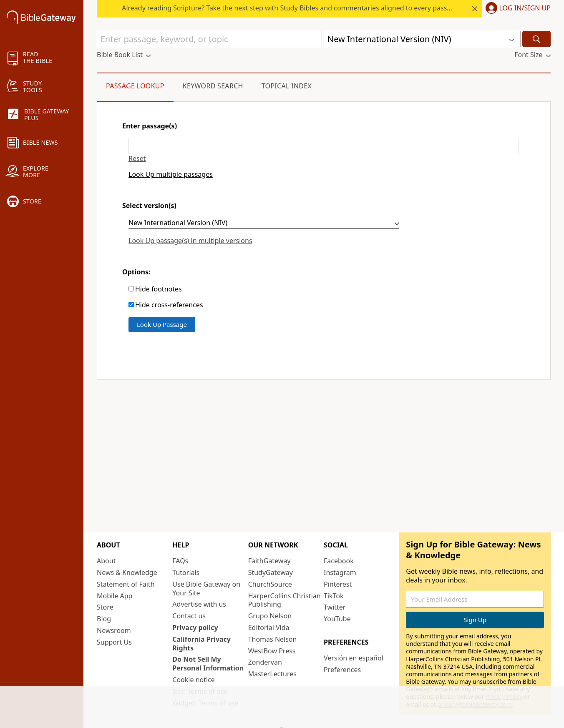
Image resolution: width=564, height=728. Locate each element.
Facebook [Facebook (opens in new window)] (339, 561)
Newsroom (114, 630)
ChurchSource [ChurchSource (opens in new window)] (270, 584)
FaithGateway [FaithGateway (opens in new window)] (269, 561)
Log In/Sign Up (525, 8)
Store (105, 607)
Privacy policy (195, 628)
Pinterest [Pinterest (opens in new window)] (338, 584)
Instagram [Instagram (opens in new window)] (340, 572)
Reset (137, 159)
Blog (104, 619)
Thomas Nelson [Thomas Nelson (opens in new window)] (273, 639)
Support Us (114, 642)
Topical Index (287, 86)
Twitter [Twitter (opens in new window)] (335, 607)
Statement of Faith (126, 584)
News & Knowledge (127, 572)
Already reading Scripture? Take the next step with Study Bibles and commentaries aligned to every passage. (338, 8)
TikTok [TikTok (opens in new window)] (334, 596)
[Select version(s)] (264, 224)
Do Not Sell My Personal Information (208, 664)
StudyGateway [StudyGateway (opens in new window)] (271, 572)
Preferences (342, 670)
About (106, 561)
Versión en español (354, 658)
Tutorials (186, 572)
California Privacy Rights (201, 644)
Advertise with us (199, 604)
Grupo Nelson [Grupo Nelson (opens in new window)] (270, 616)
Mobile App (115, 596)
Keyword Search (213, 86)
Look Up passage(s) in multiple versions (190, 241)
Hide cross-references (169, 305)
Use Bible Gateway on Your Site (206, 589)
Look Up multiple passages (171, 174)
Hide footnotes (159, 289)
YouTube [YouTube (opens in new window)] (337, 619)
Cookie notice (194, 680)
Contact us (189, 616)
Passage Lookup (135, 86)
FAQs (180, 561)
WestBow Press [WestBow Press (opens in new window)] (272, 651)
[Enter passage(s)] (324, 147)
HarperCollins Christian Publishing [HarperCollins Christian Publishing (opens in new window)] (285, 600)
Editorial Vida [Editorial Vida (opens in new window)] (269, 628)
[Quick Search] (209, 39)
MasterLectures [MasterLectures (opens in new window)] (272, 674)
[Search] (536, 39)
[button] (516, 9)
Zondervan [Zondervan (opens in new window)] (265, 662)
